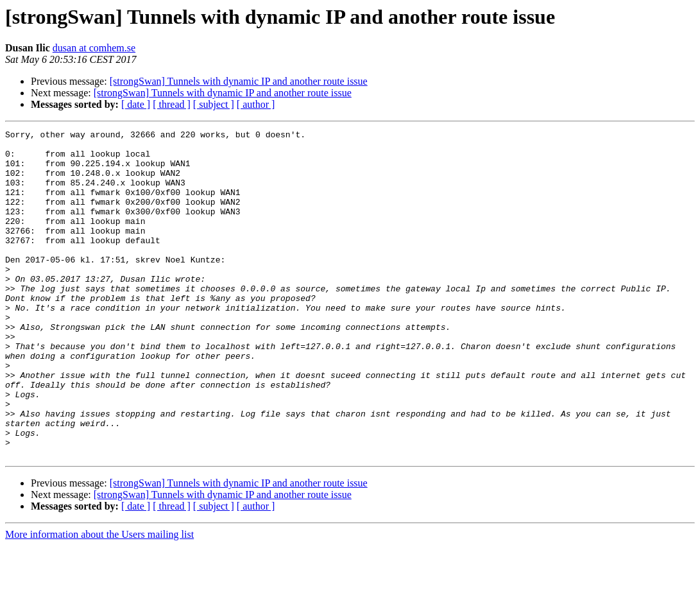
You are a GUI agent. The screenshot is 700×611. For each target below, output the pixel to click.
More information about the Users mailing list (99, 600)
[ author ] (256, 104)
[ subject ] (214, 104)
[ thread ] (172, 104)
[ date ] (136, 104)
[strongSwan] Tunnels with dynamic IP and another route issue (239, 81)
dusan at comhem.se (94, 48)
